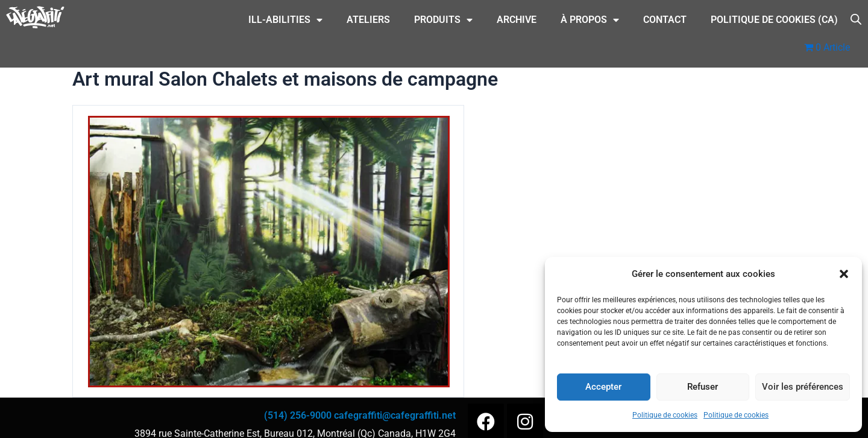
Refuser (703, 387)
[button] (844, 274)
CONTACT (665, 20)
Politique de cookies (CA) (774, 20)
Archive (517, 20)
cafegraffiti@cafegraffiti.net (395, 415)
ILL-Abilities (285, 20)
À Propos (590, 20)
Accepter (603, 387)
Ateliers (368, 20)
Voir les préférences (803, 387)
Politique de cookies (665, 415)
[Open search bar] (856, 18)
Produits (443, 20)
